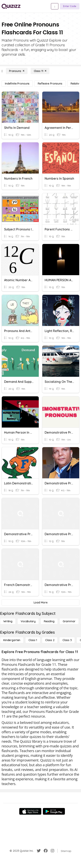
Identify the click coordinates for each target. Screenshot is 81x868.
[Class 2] (50, 640)
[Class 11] (40, 71)
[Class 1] (33, 640)
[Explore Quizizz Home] (11, 6)
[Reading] (49, 621)
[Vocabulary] (28, 621)
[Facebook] (46, 851)
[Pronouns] (17, 71)
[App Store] (30, 811)
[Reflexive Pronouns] (50, 84)
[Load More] (40, 602)
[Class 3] (67, 640)
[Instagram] (52, 851)
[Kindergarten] (12, 640)
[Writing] (8, 621)
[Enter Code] (70, 6)
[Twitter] (39, 851)
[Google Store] (54, 811)
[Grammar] (69, 621)
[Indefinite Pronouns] (17, 84)
